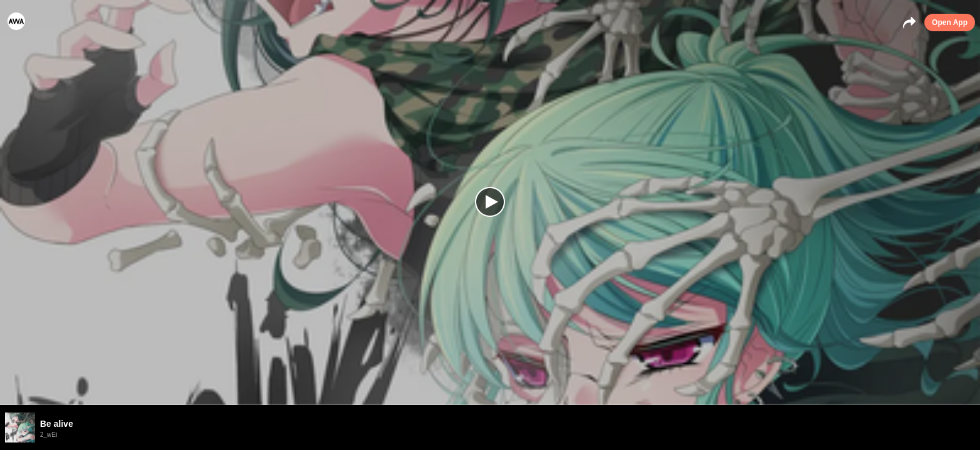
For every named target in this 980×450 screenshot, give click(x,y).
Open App (950, 22)
